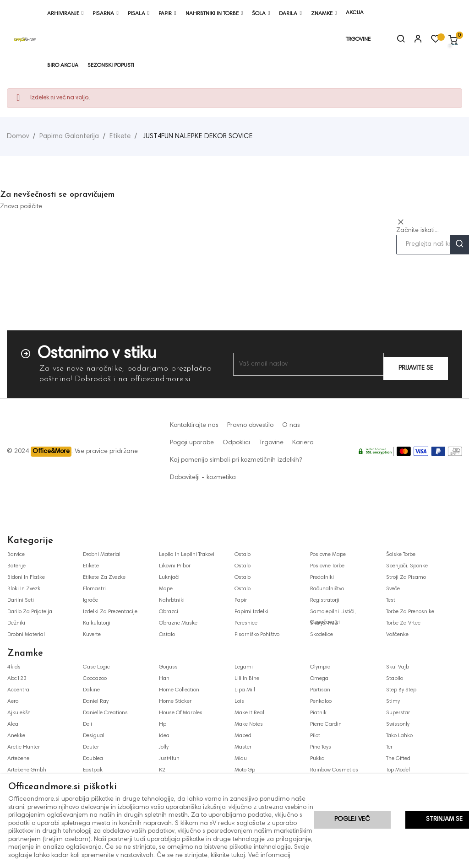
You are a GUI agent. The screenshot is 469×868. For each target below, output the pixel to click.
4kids (14, 667)
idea (164, 736)
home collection (179, 690)
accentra (18, 690)
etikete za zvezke (104, 577)
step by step (401, 690)
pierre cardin (326, 724)
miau (241, 759)
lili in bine (247, 679)
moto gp (245, 770)
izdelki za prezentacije (110, 612)
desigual (94, 736)
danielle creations (105, 713)
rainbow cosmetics (334, 770)
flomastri (94, 589)
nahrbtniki (172, 600)
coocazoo (95, 679)
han (164, 679)
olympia (320, 667)
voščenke (397, 635)
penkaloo (321, 701)
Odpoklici (236, 443)
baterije (16, 566)
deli (87, 724)
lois (239, 701)
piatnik (318, 713)
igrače (90, 600)
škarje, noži (324, 623)
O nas (291, 426)
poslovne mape (328, 555)
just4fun (169, 759)
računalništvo (327, 589)
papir (241, 600)
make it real (249, 713)
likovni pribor (175, 566)
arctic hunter (24, 747)
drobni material (26, 635)
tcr (389, 747)
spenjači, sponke (407, 566)
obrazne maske (178, 623)
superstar (398, 713)
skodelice (322, 635)
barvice (16, 555)
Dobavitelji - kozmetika (203, 478)
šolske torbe (401, 555)
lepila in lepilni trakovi (187, 555)
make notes (249, 724)
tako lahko (399, 736)
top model (398, 770)
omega (319, 679)
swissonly (398, 724)
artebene (18, 759)
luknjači (169, 577)
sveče (393, 589)
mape (166, 589)
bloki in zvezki (25, 589)
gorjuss (168, 667)
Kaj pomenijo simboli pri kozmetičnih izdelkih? (236, 460)
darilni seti (21, 600)
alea (13, 724)
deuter (91, 747)
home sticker (175, 701)
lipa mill (245, 690)
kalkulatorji (97, 623)
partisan (320, 690)
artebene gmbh (27, 770)
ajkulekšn (19, 713)
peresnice (246, 623)
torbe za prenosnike (410, 612)
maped (243, 736)
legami (244, 667)
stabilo (395, 679)
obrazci (169, 612)
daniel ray (96, 701)
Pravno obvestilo (250, 426)
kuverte (92, 635)
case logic (96, 667)
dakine (91, 690)
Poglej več (352, 820)
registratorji (325, 600)
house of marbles (181, 713)
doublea (93, 759)
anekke (16, 736)
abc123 (17, 679)
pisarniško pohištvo (257, 635)
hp (163, 724)
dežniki (16, 623)
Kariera (303, 443)
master (243, 747)
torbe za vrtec (403, 623)
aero (13, 701)
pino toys (321, 747)
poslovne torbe (327, 566)
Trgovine (271, 443)
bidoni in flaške (26, 577)
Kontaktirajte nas (194, 426)
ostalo (167, 635)
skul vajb (398, 667)
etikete (91, 566)
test (391, 600)
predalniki (322, 577)
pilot (315, 736)
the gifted (398, 759)
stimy (393, 701)
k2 (162, 770)
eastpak (93, 770)
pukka (317, 759)
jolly (164, 747)
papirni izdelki (251, 612)
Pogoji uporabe (192, 443)
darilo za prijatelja (30, 612)
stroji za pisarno (406, 577)
